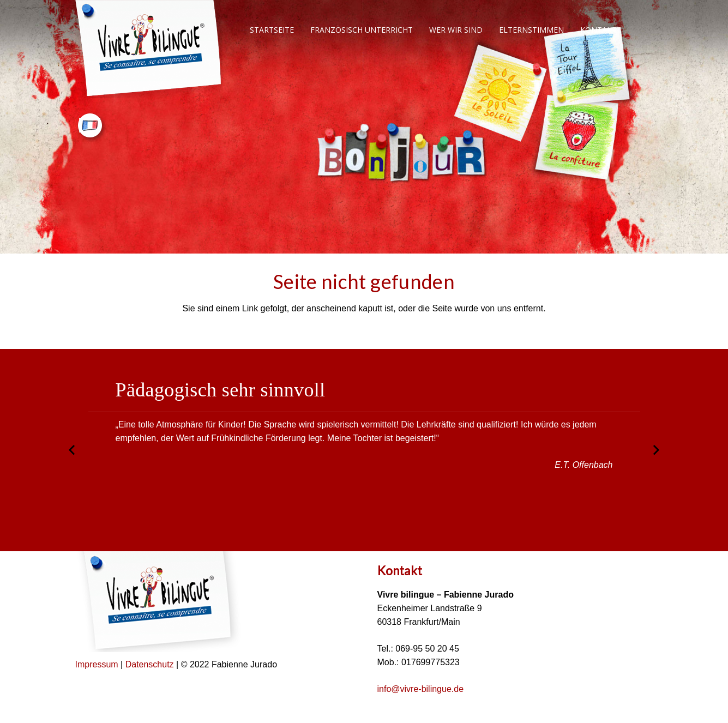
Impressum (97, 664)
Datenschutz (151, 664)
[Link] (149, 49)
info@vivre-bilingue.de (421, 689)
